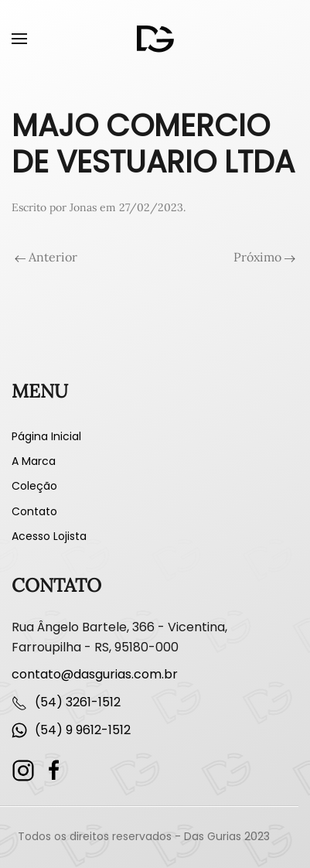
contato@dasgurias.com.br (95, 674)
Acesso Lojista (49, 536)
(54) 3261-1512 (78, 702)
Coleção (34, 486)
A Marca (34, 461)
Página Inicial (46, 436)
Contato (34, 511)
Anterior (46, 257)
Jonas (83, 207)
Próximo (264, 257)
